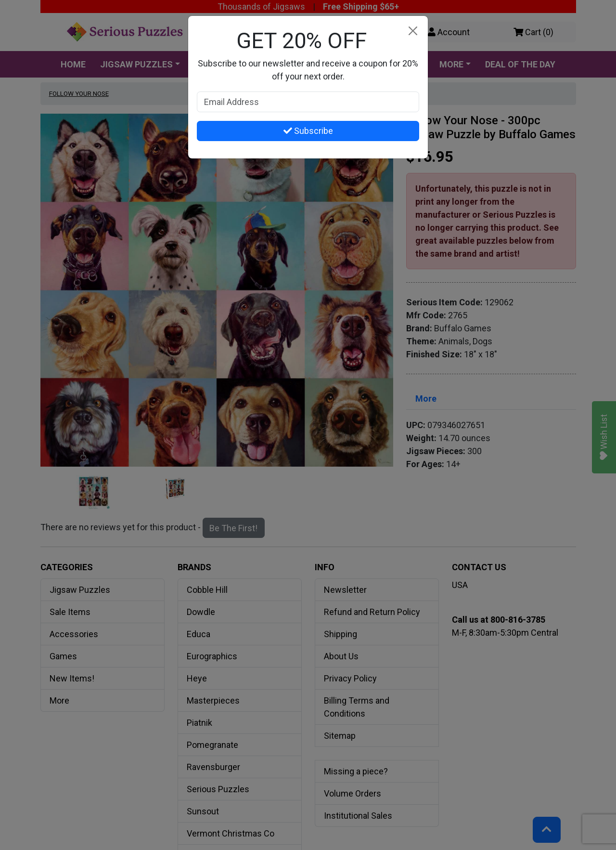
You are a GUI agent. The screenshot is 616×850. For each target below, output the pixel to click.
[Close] (413, 31)
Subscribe (308, 131)
